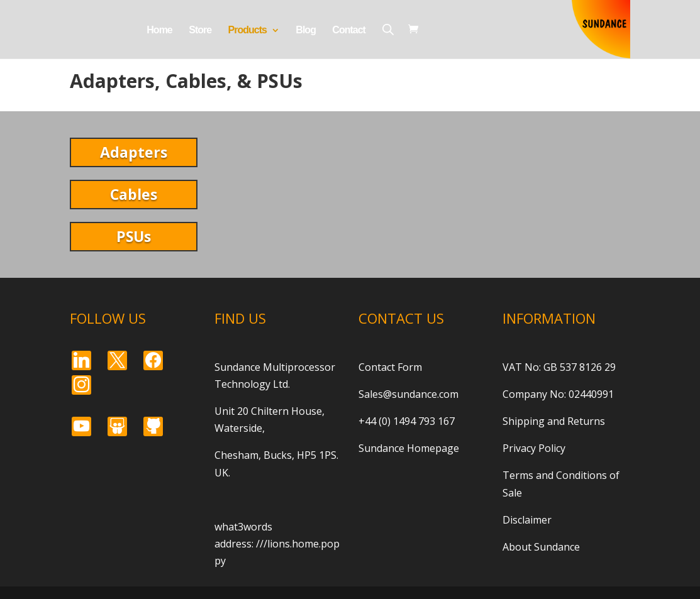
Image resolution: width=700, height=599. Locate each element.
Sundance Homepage (409, 448)
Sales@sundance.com (408, 394)
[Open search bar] (388, 29)
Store (200, 30)
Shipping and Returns (554, 421)
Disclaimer (527, 520)
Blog (306, 30)
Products (247, 30)
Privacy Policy (534, 448)
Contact (349, 30)
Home (159, 30)
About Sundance (541, 547)
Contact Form (390, 367)
